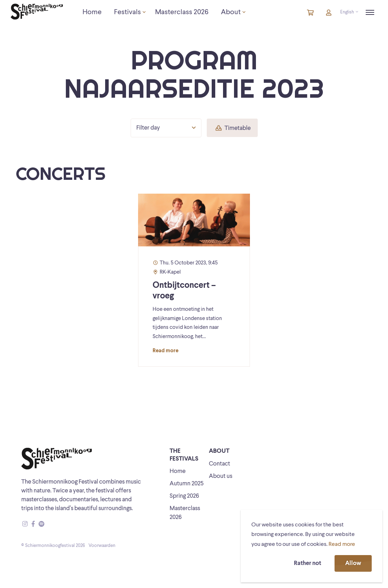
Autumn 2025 (187, 484)
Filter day (166, 128)
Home (178, 471)
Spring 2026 (184, 496)
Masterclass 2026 (185, 513)
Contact (219, 464)
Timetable (233, 128)
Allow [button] (353, 563)
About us (221, 476)
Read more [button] (342, 544)
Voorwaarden (102, 546)
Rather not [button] (307, 563)
